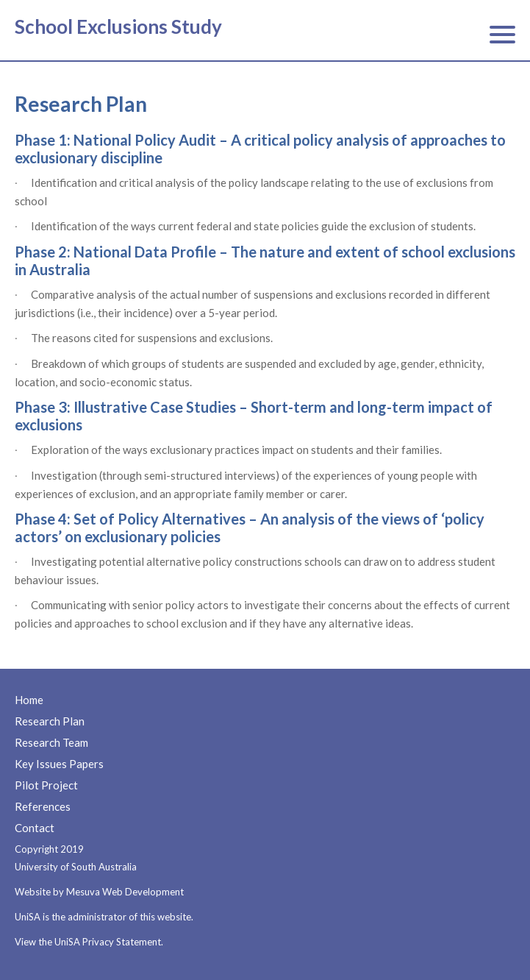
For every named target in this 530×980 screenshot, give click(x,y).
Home (29, 700)
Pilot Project (46, 785)
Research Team (51, 742)
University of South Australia (76, 867)
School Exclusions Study (118, 26)
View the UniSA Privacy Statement (88, 942)
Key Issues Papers (59, 764)
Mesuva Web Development (125, 892)
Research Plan (50, 721)
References (43, 806)
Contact (35, 828)
